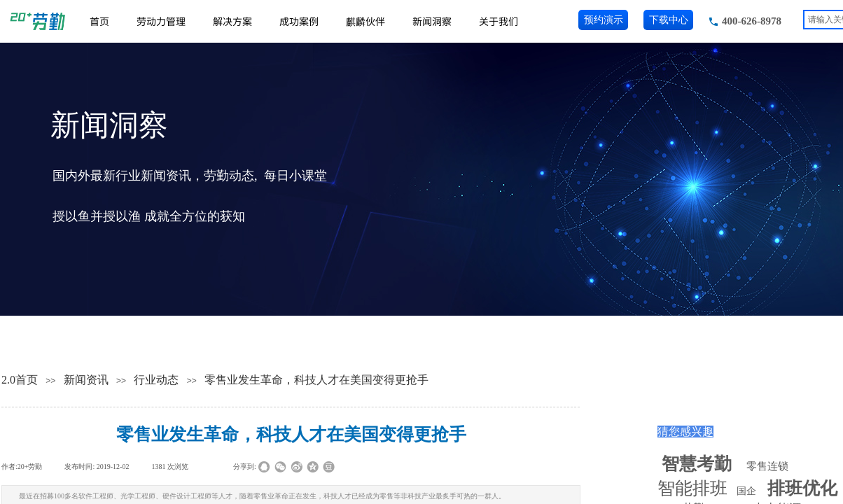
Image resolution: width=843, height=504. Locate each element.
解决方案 (232, 21)
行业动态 (156, 380)
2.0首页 (20, 380)
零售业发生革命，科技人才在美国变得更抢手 (316, 380)
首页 (99, 21)
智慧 (697, 464)
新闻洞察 (432, 21)
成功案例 (299, 21)
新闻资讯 (86, 380)
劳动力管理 (161, 21)
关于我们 (499, 21)
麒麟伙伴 (365, 21)
